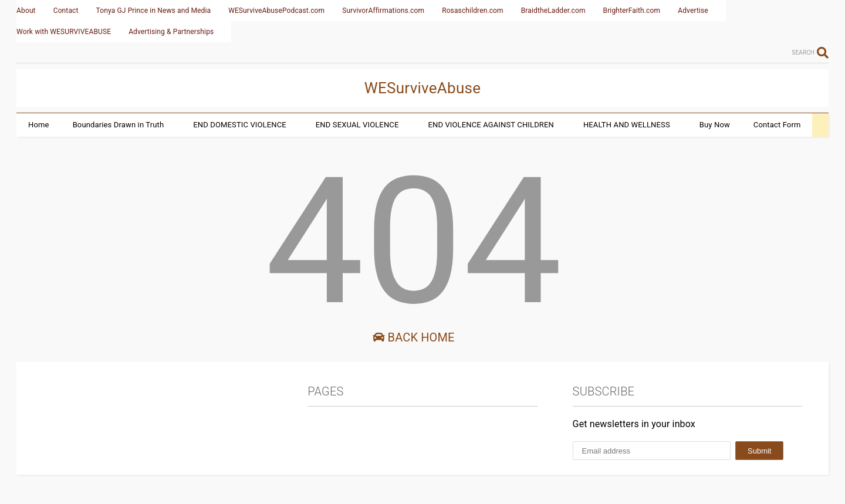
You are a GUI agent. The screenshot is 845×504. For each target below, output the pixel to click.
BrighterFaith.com (632, 11)
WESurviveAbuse (423, 88)
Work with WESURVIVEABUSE (64, 32)
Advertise (693, 11)
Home (39, 125)
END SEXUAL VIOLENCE (357, 125)
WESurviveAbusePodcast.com (276, 11)
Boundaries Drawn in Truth (119, 125)
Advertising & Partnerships (171, 32)
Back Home (413, 337)
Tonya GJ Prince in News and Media (154, 11)
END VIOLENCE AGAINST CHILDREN (491, 125)
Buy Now (715, 125)
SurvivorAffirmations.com (383, 11)
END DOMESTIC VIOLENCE (240, 125)
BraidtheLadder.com (553, 11)
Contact (66, 11)
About (26, 11)
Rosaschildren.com (473, 11)
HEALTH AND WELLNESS (627, 125)
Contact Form (777, 125)
